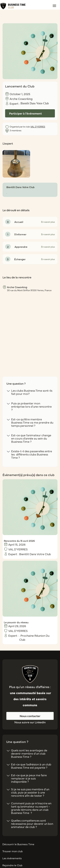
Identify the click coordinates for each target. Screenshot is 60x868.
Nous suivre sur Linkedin (30, 722)
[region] (30, 328)
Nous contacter (30, 716)
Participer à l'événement (25, 113)
